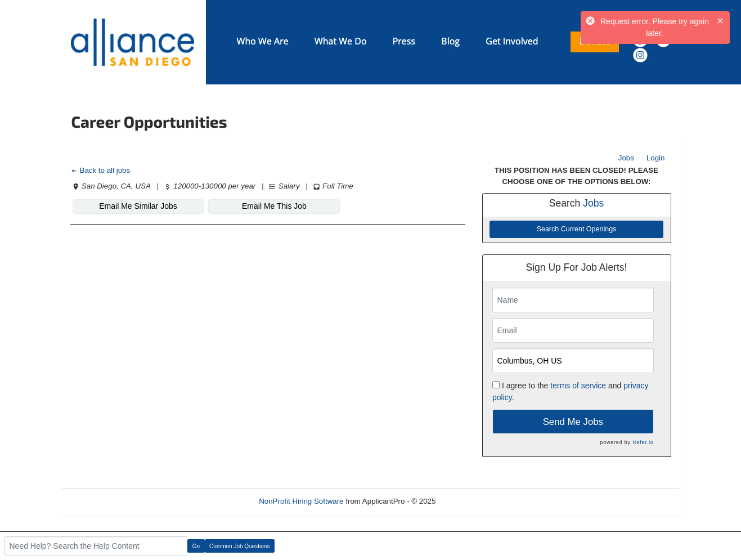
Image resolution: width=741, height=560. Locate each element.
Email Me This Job (274, 206)
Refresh (469, 501)
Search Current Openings (577, 229)
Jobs (626, 158)
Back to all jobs (100, 170)
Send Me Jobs (573, 422)
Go (196, 546)
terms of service (578, 386)
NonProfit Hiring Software (301, 501)
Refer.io (643, 442)
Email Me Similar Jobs (138, 206)
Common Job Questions (239, 546)
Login (656, 158)
